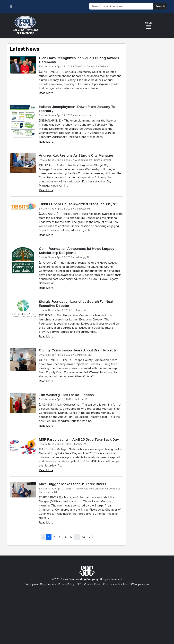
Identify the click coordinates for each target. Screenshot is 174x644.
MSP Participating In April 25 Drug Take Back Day (79, 439)
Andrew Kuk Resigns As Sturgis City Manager (76, 155)
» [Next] (90, 537)
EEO (79, 584)
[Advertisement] (87, 612)
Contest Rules (92, 584)
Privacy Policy (66, 584)
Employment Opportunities (40, 584)
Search (160, 6)
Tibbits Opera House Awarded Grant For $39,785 (79, 204)
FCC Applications (140, 584)
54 (83, 537)
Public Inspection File (115, 584)
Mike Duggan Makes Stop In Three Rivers (73, 484)
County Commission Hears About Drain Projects (78, 350)
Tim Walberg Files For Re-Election (66, 395)
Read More (46, 93)
